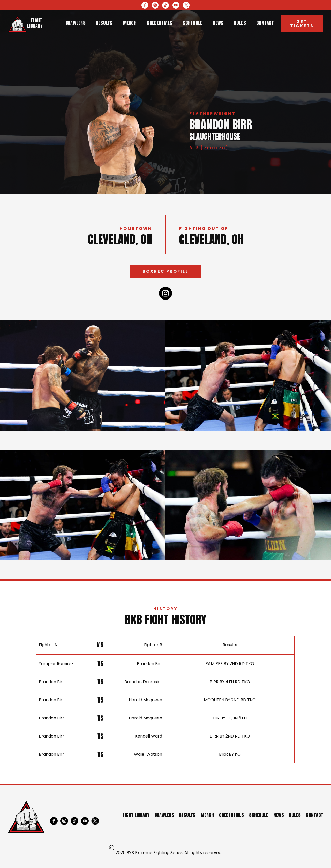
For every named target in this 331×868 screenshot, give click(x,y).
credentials (160, 23)
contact (265, 23)
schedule (193, 23)
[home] (17, 24)
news (218, 23)
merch (130, 23)
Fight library (35, 23)
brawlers (76, 23)
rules (240, 23)
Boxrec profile (165, 271)
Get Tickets (302, 24)
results (104, 23)
